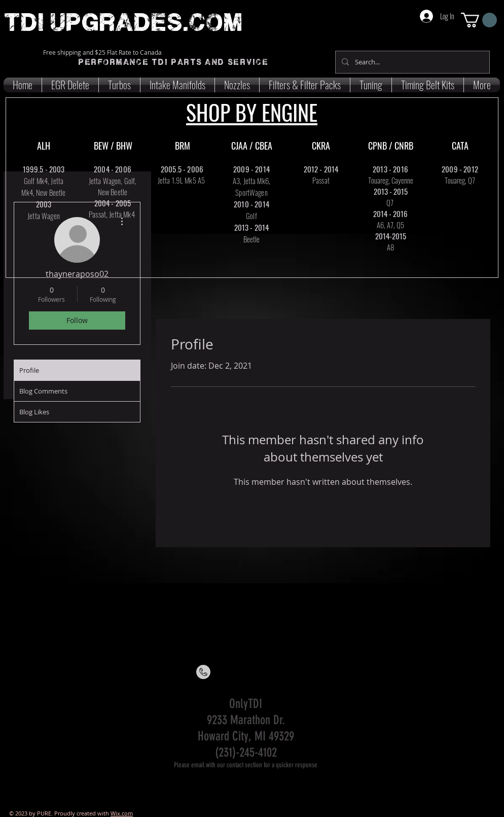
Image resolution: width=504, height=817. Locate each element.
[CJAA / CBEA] (251, 146)
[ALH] (44, 146)
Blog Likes (34, 412)
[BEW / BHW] (113, 146)
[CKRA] (321, 146)
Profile (29, 370)
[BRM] (183, 146)
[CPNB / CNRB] (390, 146)
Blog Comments (43, 391)
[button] (479, 20)
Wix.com (122, 813)
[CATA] (460, 146)
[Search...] (411, 62)
